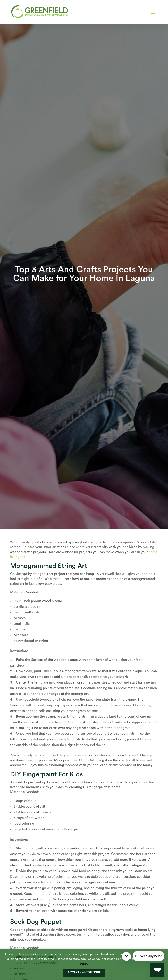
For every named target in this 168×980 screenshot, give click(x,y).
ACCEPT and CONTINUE (84, 973)
